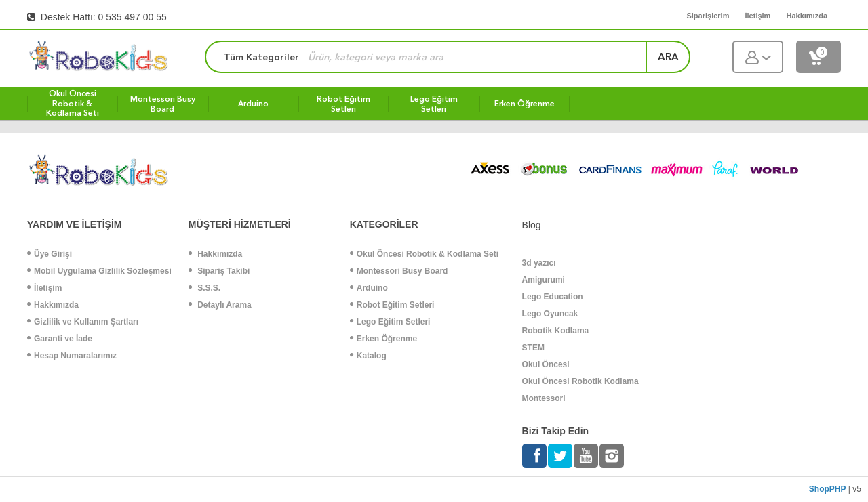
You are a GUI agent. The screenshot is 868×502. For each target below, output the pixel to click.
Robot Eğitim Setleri (392, 305)
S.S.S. (204, 288)
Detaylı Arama (220, 305)
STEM (533, 348)
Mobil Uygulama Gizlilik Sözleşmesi (99, 271)
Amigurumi (544, 280)
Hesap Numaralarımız (72, 356)
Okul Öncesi (546, 364)
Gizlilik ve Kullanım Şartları (83, 322)
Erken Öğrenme (383, 339)
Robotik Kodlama (556, 331)
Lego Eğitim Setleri (390, 322)
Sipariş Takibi (219, 271)
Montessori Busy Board (399, 271)
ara (668, 57)
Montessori (544, 398)
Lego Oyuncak (550, 314)
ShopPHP (828, 489)
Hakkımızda (53, 305)
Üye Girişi (50, 254)
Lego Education (553, 297)
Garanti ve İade (60, 339)
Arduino (369, 288)
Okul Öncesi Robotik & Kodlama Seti (424, 254)
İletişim (44, 288)
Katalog (368, 356)
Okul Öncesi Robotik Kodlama (580, 381)
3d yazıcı (539, 263)
